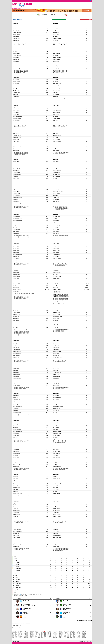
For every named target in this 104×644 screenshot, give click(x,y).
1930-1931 (26, 639)
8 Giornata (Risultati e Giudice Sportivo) (61, 126)
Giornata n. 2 (56, 23)
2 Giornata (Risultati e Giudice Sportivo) (61, 44)
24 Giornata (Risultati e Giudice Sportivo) (61, 361)
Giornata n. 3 (16, 50)
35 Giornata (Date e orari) (18, 523)
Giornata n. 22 (56, 309)
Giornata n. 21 (16, 309)
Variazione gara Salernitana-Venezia (61, 296)
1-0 (47, 69)
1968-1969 (49, 636)
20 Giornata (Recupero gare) (59, 300)
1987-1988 (14, 635)
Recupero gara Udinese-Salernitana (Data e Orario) (24, 293)
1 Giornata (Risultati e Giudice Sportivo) (21, 44)
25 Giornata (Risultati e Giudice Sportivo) (21, 387)
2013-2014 (14, 632)
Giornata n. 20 (56, 271)
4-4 (47, 234)
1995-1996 (43, 634)
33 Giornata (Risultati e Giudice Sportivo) (21, 495)
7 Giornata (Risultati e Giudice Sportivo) (21, 126)
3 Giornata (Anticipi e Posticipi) (19, 72)
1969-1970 (43, 636)
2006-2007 (55, 632)
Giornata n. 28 (56, 394)
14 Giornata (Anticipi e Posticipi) (59, 209)
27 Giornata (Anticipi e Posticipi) (20, 415)
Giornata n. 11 (16, 160)
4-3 (47, 192)
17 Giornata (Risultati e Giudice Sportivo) (21, 264)
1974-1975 (14, 636)
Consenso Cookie (82, 641)
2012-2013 (20, 632)
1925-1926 (55, 639)
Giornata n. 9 (16, 132)
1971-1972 (32, 636)
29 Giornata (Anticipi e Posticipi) (20, 442)
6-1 (87, 31)
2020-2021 (49, 631)
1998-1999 (26, 634)
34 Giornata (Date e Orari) (58, 496)
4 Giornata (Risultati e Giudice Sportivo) (61, 71)
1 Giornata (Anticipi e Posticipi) (19, 45)
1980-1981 (55, 635)
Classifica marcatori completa (84, 620)
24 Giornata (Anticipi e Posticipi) (59, 362)
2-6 (47, 317)
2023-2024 (32, 631)
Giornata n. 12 (56, 160)
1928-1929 (38, 639)
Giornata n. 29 (16, 420)
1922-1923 (72, 639)
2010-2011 (32, 632)
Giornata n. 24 (56, 340)
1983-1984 (38, 635)
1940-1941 (43, 638)
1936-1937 (67, 638)
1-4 (87, 115)
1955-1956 (49, 637)
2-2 (47, 35)
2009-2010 (38, 632)
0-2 (47, 89)
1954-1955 (55, 637)
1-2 (47, 31)
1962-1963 (84, 636)
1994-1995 (49, 634)
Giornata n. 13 (16, 186)
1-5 (46, 313)
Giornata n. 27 (16, 394)
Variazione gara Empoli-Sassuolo (21, 330)
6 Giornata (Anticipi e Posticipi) (59, 98)
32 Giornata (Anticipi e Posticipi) (59, 469)
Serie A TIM (18, 625)
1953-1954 (61, 637)
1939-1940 (49, 638)
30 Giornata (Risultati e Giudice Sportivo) (61, 441)
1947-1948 (20, 638)
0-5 (87, 247)
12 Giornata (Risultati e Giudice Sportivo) (61, 180)
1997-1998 (32, 634)
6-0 (87, 328)
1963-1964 (78, 636)
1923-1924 (67, 639)
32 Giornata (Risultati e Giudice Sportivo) (61, 468)
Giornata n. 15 (16, 215)
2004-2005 (67, 632)
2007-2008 (49, 632)
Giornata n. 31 (16, 448)
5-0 (87, 395)
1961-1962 (14, 637)
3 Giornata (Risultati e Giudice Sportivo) (21, 71)
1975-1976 (84, 635)
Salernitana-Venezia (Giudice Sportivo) (62, 297)
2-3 (47, 25)
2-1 (87, 33)
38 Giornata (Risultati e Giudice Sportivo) (61, 548)
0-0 (87, 29)
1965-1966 (67, 636)
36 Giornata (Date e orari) (58, 523)
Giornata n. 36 (56, 501)
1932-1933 (14, 639)
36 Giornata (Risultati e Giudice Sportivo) (61, 522)
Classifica (15, 555)
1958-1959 (32, 637)
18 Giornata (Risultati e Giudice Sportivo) (61, 264)
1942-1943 (32, 638)
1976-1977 (78, 635)
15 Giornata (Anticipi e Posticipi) (20, 238)
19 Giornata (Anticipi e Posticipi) (20, 299)
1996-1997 (38, 634)
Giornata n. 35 (16, 501)
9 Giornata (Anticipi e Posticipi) (19, 154)
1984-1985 (32, 635)
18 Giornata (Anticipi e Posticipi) (59, 266)
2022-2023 (38, 631)
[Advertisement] (63, 6)
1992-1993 (61, 634)
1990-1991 (72, 634)
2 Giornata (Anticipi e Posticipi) (59, 45)
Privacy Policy (89, 641)
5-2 (47, 188)
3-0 (87, 25)
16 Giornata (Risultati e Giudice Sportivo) (61, 235)
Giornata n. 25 (16, 367)
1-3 (47, 29)
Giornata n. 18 (56, 243)
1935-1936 (72, 638)
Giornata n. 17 (16, 243)
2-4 (47, 137)
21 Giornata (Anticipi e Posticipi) (20, 334)
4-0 (47, 27)
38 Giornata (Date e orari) (58, 550)
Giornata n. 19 (16, 271)
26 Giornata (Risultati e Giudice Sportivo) (61, 387)
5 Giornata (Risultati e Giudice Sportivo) (21, 98)
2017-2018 (67, 631)
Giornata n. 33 (16, 475)
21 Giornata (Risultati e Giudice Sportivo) (21, 331)
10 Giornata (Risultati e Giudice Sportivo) (61, 152)
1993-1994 (55, 634)
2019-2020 (55, 631)
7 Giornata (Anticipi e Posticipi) (19, 127)
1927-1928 (43, 639)
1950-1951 (78, 637)
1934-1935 (78, 638)
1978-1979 (67, 635)
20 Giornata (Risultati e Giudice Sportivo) (61, 298)
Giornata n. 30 (56, 420)
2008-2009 (43, 632)
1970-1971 (38, 636)
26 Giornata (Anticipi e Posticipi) (59, 388)
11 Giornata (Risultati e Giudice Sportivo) (21, 180)
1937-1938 (61, 638)
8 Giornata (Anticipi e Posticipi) (59, 127)
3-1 (47, 38)
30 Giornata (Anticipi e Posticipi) (59, 443)
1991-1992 (67, 634)
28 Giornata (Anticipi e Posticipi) (59, 415)
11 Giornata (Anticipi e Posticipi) (20, 181)
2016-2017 (72, 631)
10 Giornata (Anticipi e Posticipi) (59, 153)
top (90, 20)
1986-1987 (20, 635)
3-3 (87, 83)
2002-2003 (78, 632)
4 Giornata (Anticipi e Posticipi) (59, 72)
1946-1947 (26, 638)
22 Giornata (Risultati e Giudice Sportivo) (61, 329)
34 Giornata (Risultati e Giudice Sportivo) (61, 495)
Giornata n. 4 (56, 50)
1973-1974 (20, 636)
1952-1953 (67, 637)
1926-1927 (49, 639)
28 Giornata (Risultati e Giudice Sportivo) (61, 414)
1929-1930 (32, 639)
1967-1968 (55, 636)
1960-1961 (20, 637)
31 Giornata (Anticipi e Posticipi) (20, 469)
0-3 (87, 59)
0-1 (47, 42)
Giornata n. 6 (56, 78)
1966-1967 (61, 636)
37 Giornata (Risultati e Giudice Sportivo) (21, 548)
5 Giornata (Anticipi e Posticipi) (19, 100)
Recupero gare (16, 296)
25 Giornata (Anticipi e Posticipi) (20, 388)
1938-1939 (55, 638)
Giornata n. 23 (16, 340)
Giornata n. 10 (56, 132)
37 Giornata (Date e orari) (18, 549)
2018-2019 (61, 631)
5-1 (47, 459)
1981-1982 (49, 635)
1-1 (87, 67)
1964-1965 (72, 636)
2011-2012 (26, 632)
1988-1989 (84, 634)
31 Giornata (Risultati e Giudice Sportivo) (21, 468)
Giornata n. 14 (56, 186)
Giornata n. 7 (16, 105)
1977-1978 (72, 635)
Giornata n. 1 (16, 23)
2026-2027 (14, 631)
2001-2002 (84, 632)
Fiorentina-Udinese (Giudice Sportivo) (61, 294)
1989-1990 (78, 634)
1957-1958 (38, 637)
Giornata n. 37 (16, 528)
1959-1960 (26, 637)
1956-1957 (43, 637)
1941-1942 (38, 638)
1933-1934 (84, 638)
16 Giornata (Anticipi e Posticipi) (59, 236)
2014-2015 (84, 631)
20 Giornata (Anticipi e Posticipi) (59, 304)
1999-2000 (20, 634)
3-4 (87, 226)
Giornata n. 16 (56, 215)
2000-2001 (14, 634)
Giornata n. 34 (56, 475)
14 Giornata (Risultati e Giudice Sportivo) (61, 207)
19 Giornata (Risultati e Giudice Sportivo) (21, 295)
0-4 (87, 42)
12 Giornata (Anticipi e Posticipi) (59, 181)
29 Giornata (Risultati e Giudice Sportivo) (21, 441)
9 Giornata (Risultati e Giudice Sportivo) (21, 152)
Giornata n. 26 (56, 367)
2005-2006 (61, 632)
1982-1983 (43, 635)
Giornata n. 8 (56, 105)
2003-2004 (72, 632)
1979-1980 (61, 635)
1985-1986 (26, 635)
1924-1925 (61, 639)
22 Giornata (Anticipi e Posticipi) (59, 330)
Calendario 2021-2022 (39, 629)
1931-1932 (20, 639)
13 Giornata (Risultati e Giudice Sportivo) (21, 207)
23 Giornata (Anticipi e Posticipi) (20, 362)
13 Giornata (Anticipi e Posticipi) (20, 208)
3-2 (47, 33)
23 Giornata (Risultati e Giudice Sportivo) (21, 361)
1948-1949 (14, 638)
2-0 (47, 36)
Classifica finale (22, 629)
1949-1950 (84, 637)
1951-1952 (72, 637)
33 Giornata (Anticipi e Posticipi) (20, 496)
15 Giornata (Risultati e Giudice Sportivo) (21, 235)
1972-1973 (26, 636)
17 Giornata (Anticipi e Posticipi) (20, 265)
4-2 (87, 87)
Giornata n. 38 (56, 528)
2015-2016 (78, 631)
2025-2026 (20, 631)
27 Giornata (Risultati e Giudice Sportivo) (21, 414)
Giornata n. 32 (56, 448)
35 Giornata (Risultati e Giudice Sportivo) (21, 522)
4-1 (87, 40)
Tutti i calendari (16, 623)
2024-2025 (26, 631)
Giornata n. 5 (16, 78)
